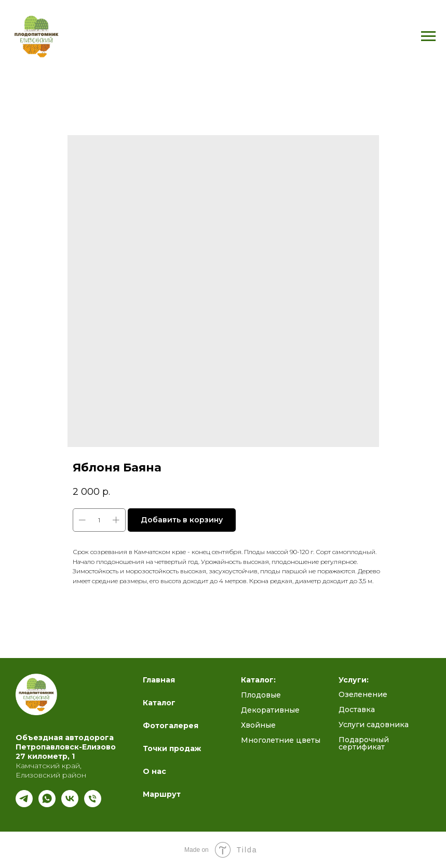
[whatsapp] (47, 804)
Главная (159, 680)
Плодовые (261, 695)
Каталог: (258, 680)
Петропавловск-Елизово (66, 747)
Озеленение (363, 694)
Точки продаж (172, 748)
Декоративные (270, 710)
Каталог (159, 703)
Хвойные (258, 725)
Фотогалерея (171, 726)
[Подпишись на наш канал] (24, 804)
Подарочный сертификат (364, 743)
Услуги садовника (374, 725)
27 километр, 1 (45, 756)
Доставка (357, 709)
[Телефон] (93, 804)
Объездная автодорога (65, 738)
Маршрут (162, 794)
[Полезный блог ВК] (70, 804)
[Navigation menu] (428, 36)
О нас (154, 771)
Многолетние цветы (281, 740)
